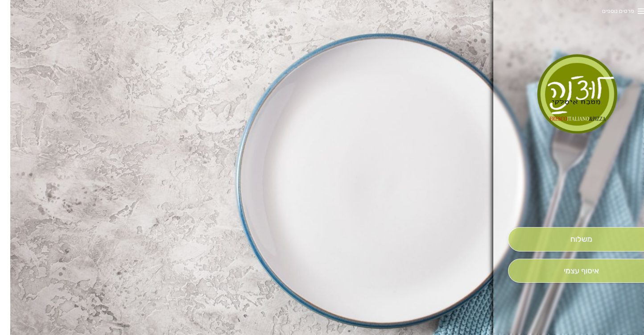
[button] (571, 202)
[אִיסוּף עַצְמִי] (571, 271)
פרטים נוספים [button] (608, 11)
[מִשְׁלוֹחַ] (571, 239)
